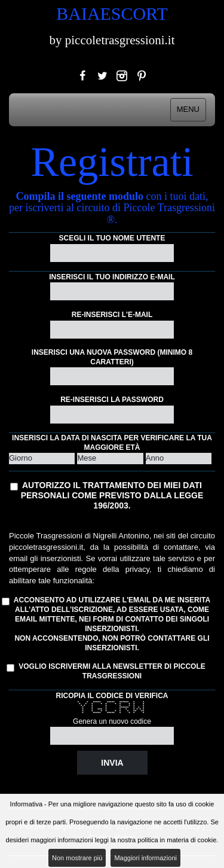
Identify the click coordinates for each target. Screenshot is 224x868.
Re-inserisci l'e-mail (112, 315)
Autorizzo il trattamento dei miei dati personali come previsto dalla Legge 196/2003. (112, 495)
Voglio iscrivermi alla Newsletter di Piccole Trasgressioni (107, 671)
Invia (112, 763)
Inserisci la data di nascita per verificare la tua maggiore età (112, 443)
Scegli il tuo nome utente (112, 238)
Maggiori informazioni (145, 858)
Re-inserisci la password (112, 400)
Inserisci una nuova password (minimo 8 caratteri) (112, 357)
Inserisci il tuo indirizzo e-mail (112, 277)
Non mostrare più (77, 858)
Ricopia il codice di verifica (112, 696)
